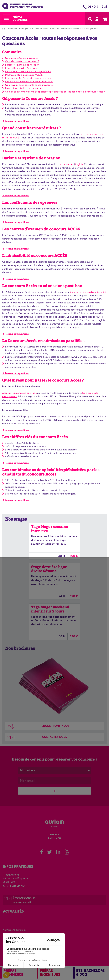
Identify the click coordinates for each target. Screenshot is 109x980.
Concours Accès (41, 29)
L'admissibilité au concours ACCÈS (24, 75)
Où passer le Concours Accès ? (22, 58)
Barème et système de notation (22, 65)
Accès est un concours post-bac (19, 393)
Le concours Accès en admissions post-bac (28, 78)
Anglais (79, 164)
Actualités (13, 911)
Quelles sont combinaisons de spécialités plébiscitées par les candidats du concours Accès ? (55, 92)
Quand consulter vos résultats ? (22, 61)
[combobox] (54, 770)
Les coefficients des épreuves (21, 68)
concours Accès (65, 164)
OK (55, 791)
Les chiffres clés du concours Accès (24, 88)
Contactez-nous (36, 737)
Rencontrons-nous (37, 726)
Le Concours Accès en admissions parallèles (29, 81)
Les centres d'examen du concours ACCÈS (28, 71)
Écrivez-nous (24, 900)
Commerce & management (19, 29)
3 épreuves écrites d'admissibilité (88, 292)
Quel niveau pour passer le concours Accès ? (29, 85)
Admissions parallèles (15, 930)
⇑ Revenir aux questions (15, 121)
